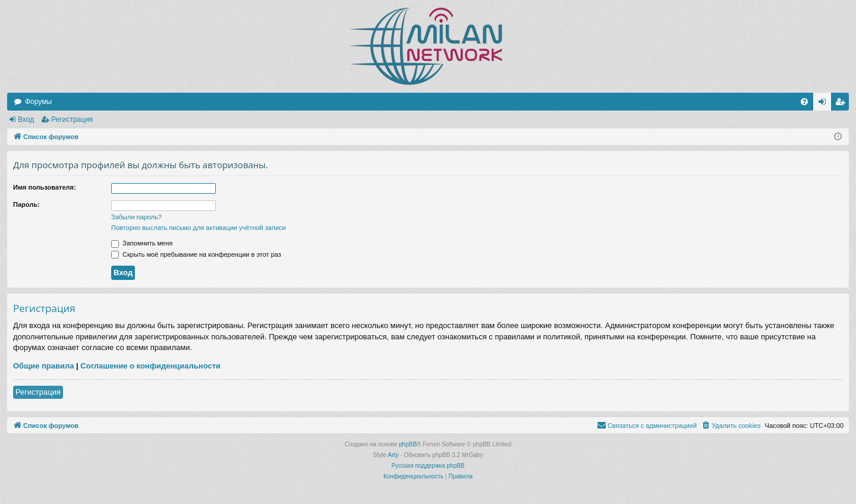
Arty (394, 455)
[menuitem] (804, 102)
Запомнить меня (142, 243)
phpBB (408, 444)
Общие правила (43, 366)
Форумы (38, 102)
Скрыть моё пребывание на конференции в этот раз (196, 254)
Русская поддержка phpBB (428, 466)
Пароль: (26, 204)
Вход (26, 119)
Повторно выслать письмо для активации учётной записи (199, 228)
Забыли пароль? (136, 217)
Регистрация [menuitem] (842, 104)
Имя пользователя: (45, 187)
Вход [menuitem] (825, 104)
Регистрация (72, 119)
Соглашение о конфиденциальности (150, 366)
